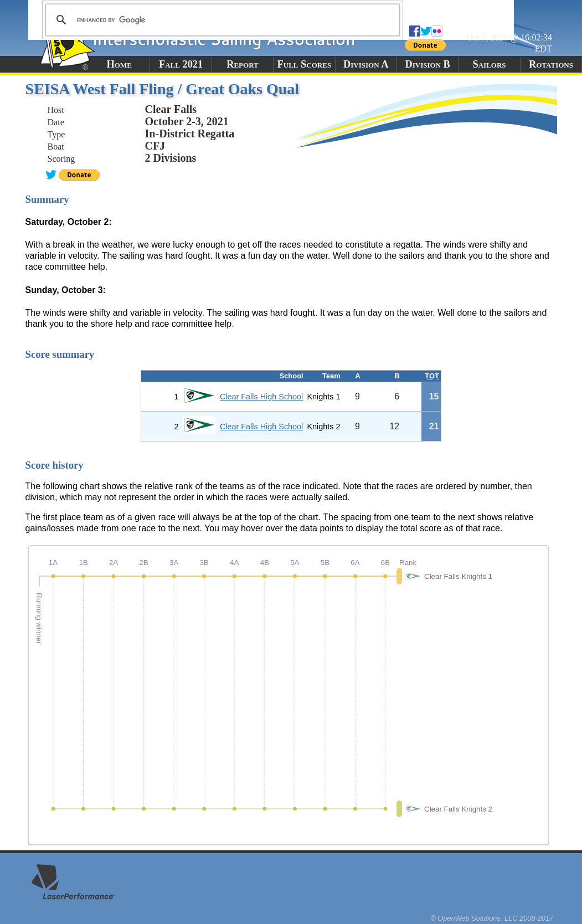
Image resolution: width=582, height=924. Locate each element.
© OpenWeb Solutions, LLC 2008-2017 (492, 918)
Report (243, 64)
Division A (366, 64)
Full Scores (305, 64)
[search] (221, 20)
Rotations (551, 64)
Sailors (490, 64)
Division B (427, 64)
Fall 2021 (181, 64)
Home (119, 64)
